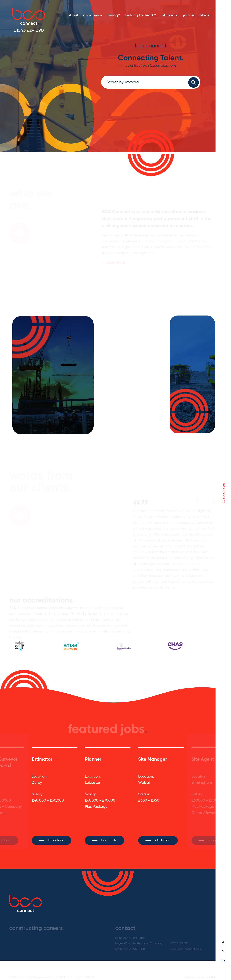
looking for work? (140, 15)
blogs (204, 15)
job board (169, 15)
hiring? (114, 15)
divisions (93, 15)
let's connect (224, 493)
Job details (55, 832)
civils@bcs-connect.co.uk (186, 943)
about (73, 15)
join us (189, 15)
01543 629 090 (29, 31)
